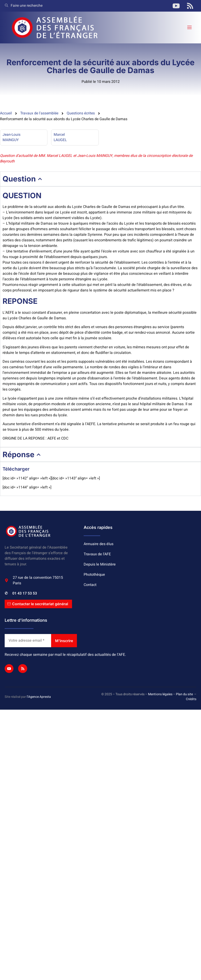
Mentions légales (160, 695)
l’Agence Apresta (39, 697)
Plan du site (184, 695)
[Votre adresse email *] (28, 641)
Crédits (191, 700)
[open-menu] (189, 27)
